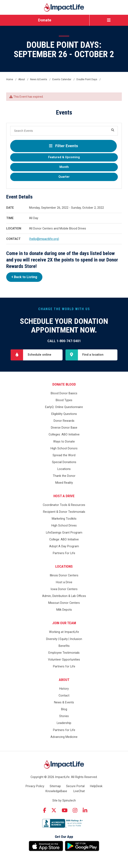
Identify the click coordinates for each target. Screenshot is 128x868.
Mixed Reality (64, 483)
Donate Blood (64, 384)
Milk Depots (64, 610)
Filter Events (63, 146)
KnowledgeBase (56, 791)
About (64, 680)
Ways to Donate (64, 442)
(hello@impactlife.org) (44, 239)
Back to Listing (24, 277)
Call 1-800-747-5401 (64, 341)
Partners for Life (64, 666)
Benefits (64, 646)
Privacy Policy (35, 786)
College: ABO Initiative (64, 539)
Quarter (64, 177)
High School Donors (64, 448)
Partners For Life (64, 553)
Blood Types (64, 400)
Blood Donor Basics (64, 393)
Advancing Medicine (64, 737)
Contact (64, 696)
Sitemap (55, 786)
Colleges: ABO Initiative (64, 435)
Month (64, 167)
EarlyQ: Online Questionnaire (64, 407)
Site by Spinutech (64, 801)
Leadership (64, 723)
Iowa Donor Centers (64, 589)
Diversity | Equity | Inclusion (64, 639)
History (64, 689)
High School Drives (64, 526)
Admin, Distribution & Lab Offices (64, 596)
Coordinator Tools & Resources (64, 505)
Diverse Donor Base (64, 428)
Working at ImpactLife (64, 632)
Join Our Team (64, 623)
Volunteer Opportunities (64, 660)
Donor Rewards (64, 421)
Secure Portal (75, 786)
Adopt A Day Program (64, 546)
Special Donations (64, 462)
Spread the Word (64, 455)
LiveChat (79, 791)
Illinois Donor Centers (64, 575)
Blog (64, 709)
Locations (64, 469)
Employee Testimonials (64, 653)
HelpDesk (96, 786)
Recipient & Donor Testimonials (64, 512)
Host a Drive (64, 496)
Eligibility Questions (64, 414)
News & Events (64, 702)
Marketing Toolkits (64, 519)
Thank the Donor (64, 476)
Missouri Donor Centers (64, 603)
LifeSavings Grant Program (64, 533)
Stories (64, 716)
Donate (45, 20)
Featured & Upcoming (64, 157)
